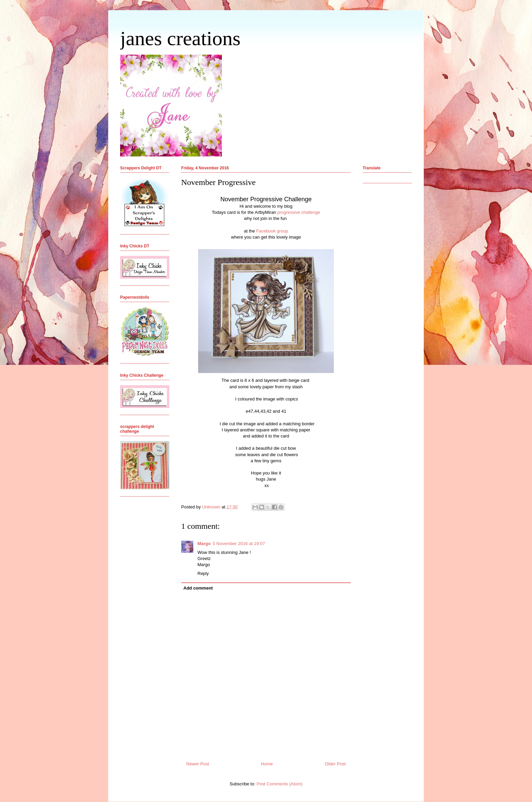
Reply (203, 573)
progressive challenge (298, 212)
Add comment (198, 588)
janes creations (180, 38)
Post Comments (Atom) (279, 784)
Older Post (335, 764)
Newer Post (198, 764)
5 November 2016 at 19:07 (239, 544)
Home (267, 764)
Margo (204, 544)
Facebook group (272, 231)
